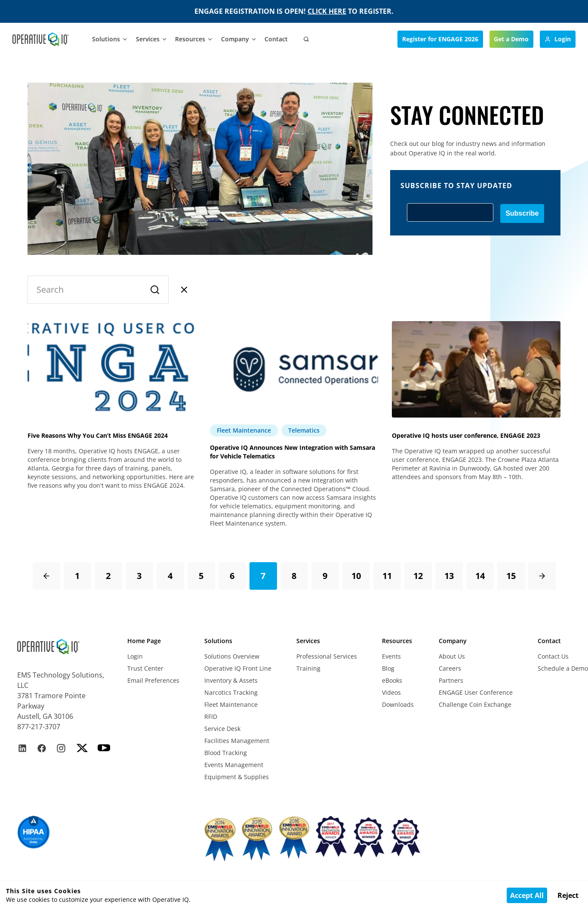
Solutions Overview (232, 656)
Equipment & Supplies (237, 777)
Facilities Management (237, 741)
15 (511, 576)
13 (449, 576)
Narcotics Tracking (231, 692)
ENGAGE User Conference (476, 692)
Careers (450, 668)
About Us (452, 656)
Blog (388, 668)
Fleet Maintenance (231, 704)
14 (480, 576)
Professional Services (327, 656)
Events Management (234, 765)
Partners (451, 680)
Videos (391, 692)
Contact (276, 39)
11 (387, 576)
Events (391, 656)
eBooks (392, 680)
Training (308, 668)
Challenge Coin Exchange (475, 704)
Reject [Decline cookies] (568, 895)
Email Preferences (153, 680)
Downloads (398, 704)
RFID (211, 717)
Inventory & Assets (231, 680)
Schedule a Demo (563, 668)
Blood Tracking (226, 753)
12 (418, 576)
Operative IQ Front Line (238, 668)
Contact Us (553, 656)
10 (356, 576)
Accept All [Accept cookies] (527, 895)
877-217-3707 (39, 727)
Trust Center (145, 668)
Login (135, 656)
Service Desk (222, 729)
